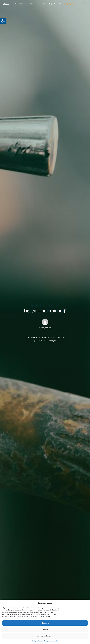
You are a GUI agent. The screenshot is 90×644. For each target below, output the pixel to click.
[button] (3, 21)
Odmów (45, 629)
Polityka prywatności (51, 641)
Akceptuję (45, 623)
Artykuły (34, 305)
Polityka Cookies (38, 641)
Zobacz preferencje (45, 636)
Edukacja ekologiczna (49, 305)
